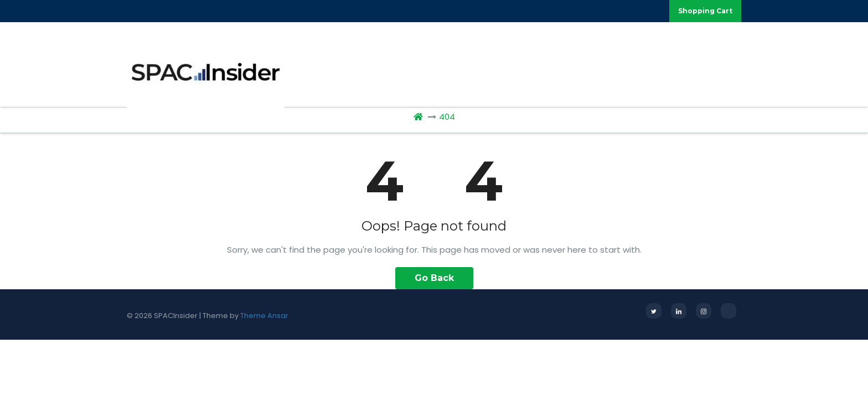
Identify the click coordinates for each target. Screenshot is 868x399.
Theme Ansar (264, 316)
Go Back (434, 278)
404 (447, 117)
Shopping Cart (705, 11)
